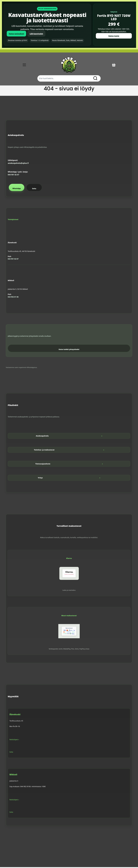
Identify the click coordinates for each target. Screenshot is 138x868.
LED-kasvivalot (36, 34)
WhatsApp (17, 189)
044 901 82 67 (13, 175)
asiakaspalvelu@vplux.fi (18, 164)
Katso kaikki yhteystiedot (69, 350)
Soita (34, 189)
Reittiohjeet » (14, 740)
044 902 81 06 (13, 298)
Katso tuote (114, 36)
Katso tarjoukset (16, 34)
